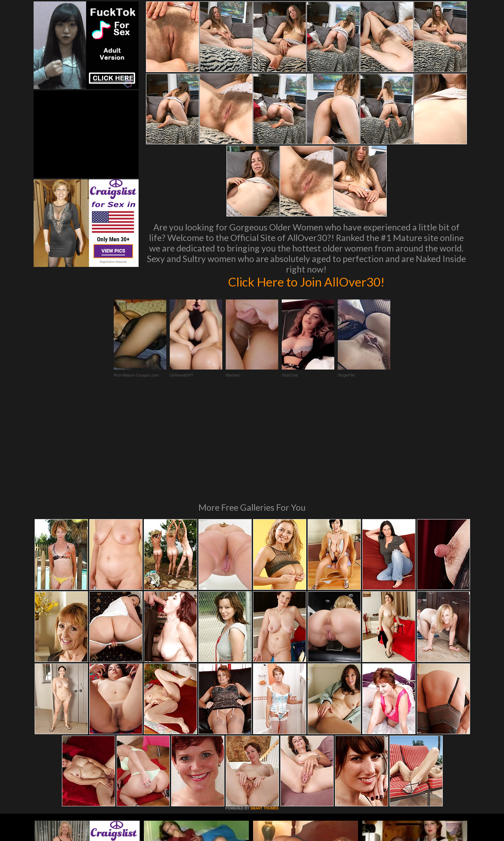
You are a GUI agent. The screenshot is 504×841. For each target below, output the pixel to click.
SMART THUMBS (264, 713)
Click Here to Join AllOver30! (306, 282)
